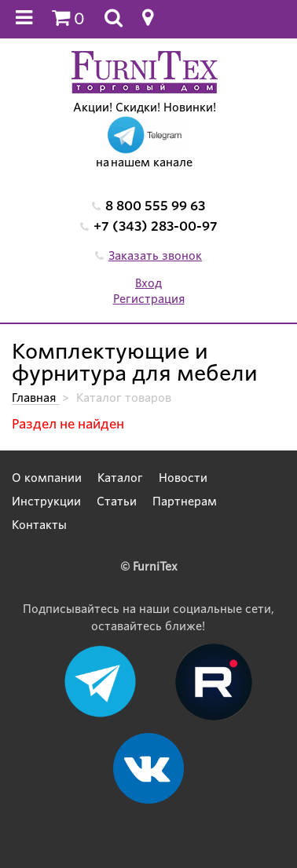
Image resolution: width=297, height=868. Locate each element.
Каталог (120, 478)
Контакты (39, 525)
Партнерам (185, 501)
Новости (183, 478)
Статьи (117, 501)
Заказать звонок (155, 256)
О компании (47, 478)
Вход (148, 283)
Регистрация (149, 299)
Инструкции (46, 501)
